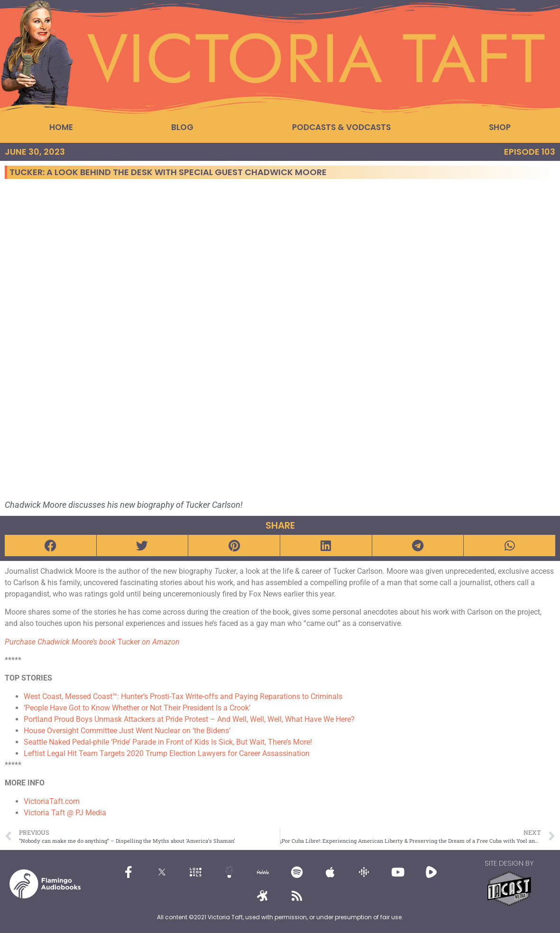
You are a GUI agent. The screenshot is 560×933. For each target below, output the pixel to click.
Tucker (92, 642)
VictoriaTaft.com (52, 801)
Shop (500, 127)
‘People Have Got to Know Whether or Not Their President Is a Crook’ (137, 708)
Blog (182, 127)
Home (61, 127)
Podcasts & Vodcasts (341, 127)
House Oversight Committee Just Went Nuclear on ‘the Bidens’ (127, 731)
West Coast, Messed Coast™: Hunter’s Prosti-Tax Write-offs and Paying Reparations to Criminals (183, 696)
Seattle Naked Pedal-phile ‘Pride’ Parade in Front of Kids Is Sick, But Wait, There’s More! (168, 742)
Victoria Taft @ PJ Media (65, 813)
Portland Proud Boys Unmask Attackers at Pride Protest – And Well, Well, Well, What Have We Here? (189, 719)
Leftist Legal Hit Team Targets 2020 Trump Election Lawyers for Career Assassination (167, 753)
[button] (50, 546)
